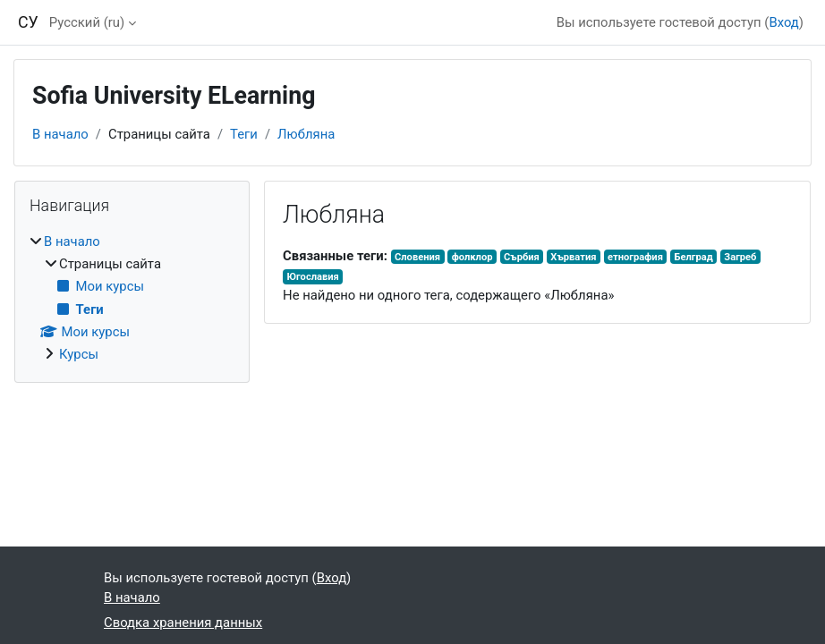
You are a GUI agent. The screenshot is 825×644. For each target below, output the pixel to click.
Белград (693, 257)
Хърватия (573, 257)
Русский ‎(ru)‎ (87, 22)
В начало (60, 134)
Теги (244, 134)
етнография (635, 257)
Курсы (79, 354)
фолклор (472, 257)
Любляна (306, 134)
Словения (417, 257)
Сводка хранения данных (183, 623)
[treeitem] (132, 298)
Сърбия (522, 257)
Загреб (740, 257)
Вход (783, 22)
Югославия (312, 277)
